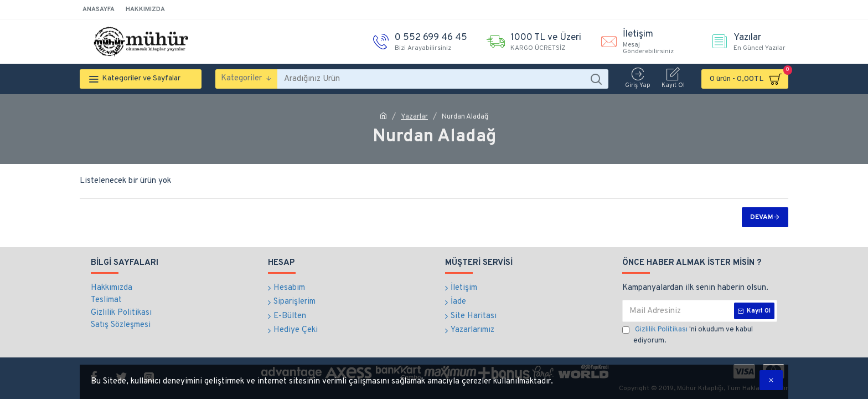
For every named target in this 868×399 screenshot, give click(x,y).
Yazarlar (414, 117)
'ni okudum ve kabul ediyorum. (688, 335)
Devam (762, 217)
